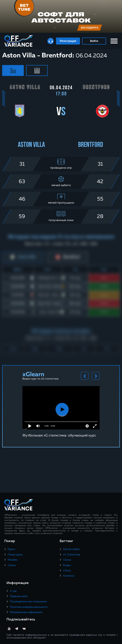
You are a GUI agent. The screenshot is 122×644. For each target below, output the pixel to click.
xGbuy (67, 571)
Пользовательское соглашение (28, 602)
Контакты (69, 576)
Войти (94, 41)
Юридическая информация (26, 612)
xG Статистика (72, 555)
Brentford (91, 145)
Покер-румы (15, 555)
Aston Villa (31, 145)
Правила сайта (19, 596)
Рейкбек (13, 560)
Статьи (12, 565)
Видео (67, 565)
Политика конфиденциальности (29, 607)
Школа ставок (71, 549)
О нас (13, 591)
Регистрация (68, 41)
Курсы (11, 549)
